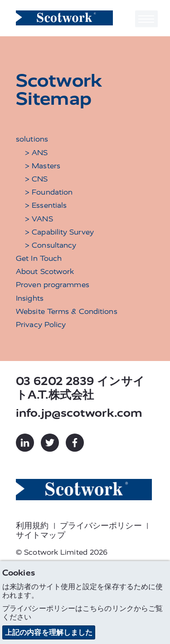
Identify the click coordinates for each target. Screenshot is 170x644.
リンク (123, 608)
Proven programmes (53, 285)
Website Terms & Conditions (67, 311)
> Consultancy (51, 245)
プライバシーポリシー (101, 526)
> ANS (36, 153)
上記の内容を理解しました (49, 632)
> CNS (36, 179)
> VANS (39, 219)
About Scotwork (45, 271)
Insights (30, 298)
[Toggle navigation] (146, 19)
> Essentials (46, 205)
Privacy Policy (41, 324)
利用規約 (32, 526)
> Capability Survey (59, 232)
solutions (32, 139)
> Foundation (49, 192)
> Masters (43, 166)
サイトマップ (41, 535)
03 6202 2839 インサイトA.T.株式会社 (80, 388)
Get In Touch (39, 258)
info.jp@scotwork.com (79, 413)
